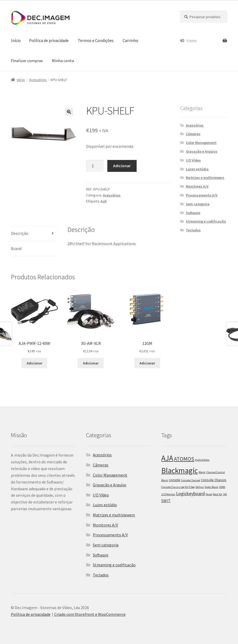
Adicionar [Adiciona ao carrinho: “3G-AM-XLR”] (91, 363)
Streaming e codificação (206, 221)
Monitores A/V (197, 186)
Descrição (20, 233)
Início (16, 40)
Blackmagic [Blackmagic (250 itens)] (180, 470)
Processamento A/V (202, 195)
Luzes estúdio (197, 169)
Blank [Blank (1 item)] (202, 472)
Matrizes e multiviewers (205, 178)
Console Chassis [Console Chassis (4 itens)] (214, 480)
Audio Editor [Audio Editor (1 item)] (202, 460)
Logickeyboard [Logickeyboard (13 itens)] (190, 493)
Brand (16, 248)
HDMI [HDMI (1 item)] (222, 487)
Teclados (193, 230)
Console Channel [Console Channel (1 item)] (191, 480)
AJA (104, 201)
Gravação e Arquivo (202, 151)
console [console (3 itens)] (174, 480)
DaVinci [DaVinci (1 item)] (200, 487)
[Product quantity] (95, 166)
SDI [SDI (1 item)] (225, 494)
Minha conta (63, 61)
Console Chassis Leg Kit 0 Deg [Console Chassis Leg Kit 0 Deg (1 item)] (178, 487)
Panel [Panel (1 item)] (209, 494)
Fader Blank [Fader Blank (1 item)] (211, 487)
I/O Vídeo (193, 160)
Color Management (201, 143)
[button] (69, 112)
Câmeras (193, 134)
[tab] (34, 234)
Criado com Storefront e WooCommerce (90, 614)
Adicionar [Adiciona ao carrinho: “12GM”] (147, 363)
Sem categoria (198, 204)
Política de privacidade (49, 40)
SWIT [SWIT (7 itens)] (166, 501)
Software (193, 213)
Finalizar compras (27, 61)
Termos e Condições (96, 40)
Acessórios (38, 80)
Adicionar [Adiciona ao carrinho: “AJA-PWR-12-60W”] (34, 363)
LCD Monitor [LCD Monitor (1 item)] (168, 494)
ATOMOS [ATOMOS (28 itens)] (184, 459)
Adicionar (122, 166)
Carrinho (130, 40)
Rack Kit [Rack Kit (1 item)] (218, 494)
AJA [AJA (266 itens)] (167, 458)
